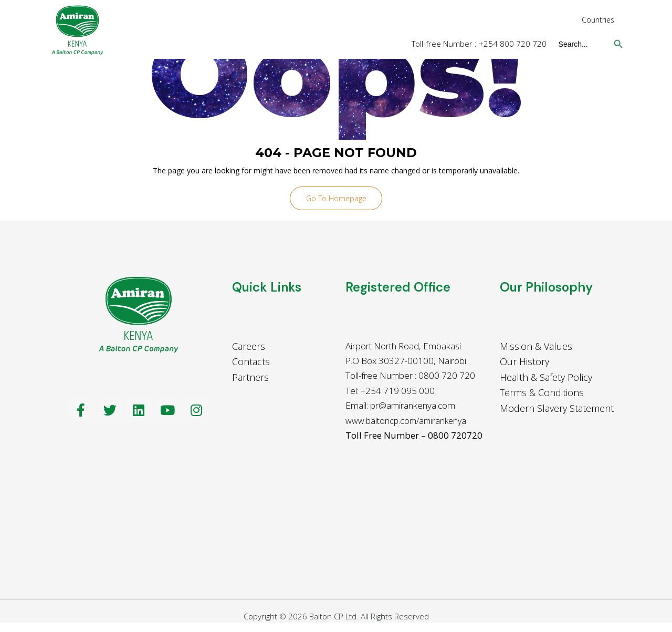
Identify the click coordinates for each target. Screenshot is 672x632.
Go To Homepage (336, 199)
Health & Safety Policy (546, 378)
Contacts (251, 362)
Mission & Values (536, 347)
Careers (249, 347)
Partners (250, 378)
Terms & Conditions (542, 394)
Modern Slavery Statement (557, 409)
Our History (524, 362)
